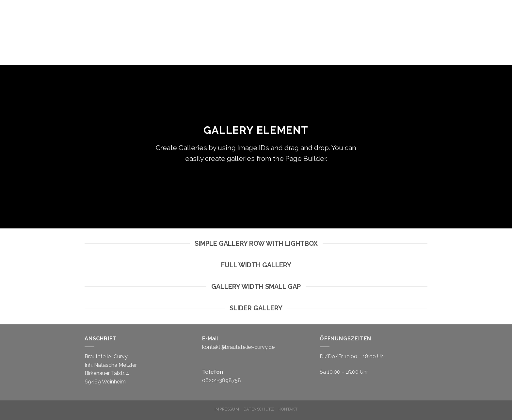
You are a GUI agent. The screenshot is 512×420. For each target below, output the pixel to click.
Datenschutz (259, 409)
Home (318, 26)
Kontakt (288, 409)
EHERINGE (470, 26)
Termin (346, 26)
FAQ (497, 26)
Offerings (483, 39)
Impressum (227, 409)
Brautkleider (427, 26)
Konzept (383, 26)
